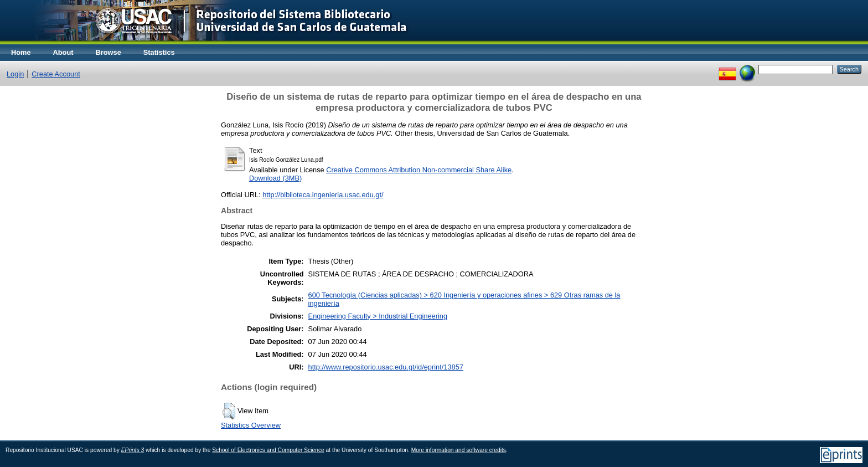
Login (15, 74)
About (63, 52)
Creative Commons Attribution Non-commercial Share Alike (419, 170)
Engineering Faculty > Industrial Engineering (378, 316)
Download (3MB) (275, 178)
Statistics (159, 52)
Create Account (56, 74)
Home (21, 52)
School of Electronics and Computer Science (268, 450)
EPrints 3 (133, 450)
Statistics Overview (251, 425)
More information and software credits (459, 450)
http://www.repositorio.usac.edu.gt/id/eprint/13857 (386, 367)
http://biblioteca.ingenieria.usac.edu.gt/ (323, 195)
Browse (108, 52)
